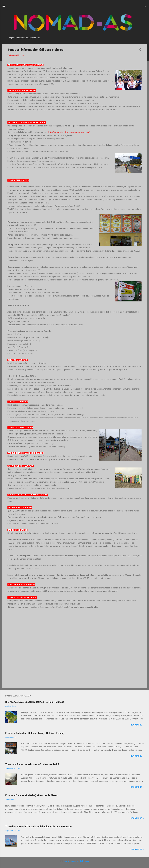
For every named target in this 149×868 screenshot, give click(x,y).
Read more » (137, 725)
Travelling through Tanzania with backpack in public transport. (40, 826)
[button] (140, 50)
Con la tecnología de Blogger (75, 861)
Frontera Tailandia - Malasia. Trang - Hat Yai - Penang (35, 733)
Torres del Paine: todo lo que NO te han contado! (32, 764)
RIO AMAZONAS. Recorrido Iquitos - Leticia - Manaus (35, 702)
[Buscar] (145, 7)
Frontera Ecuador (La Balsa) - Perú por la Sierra (31, 795)
